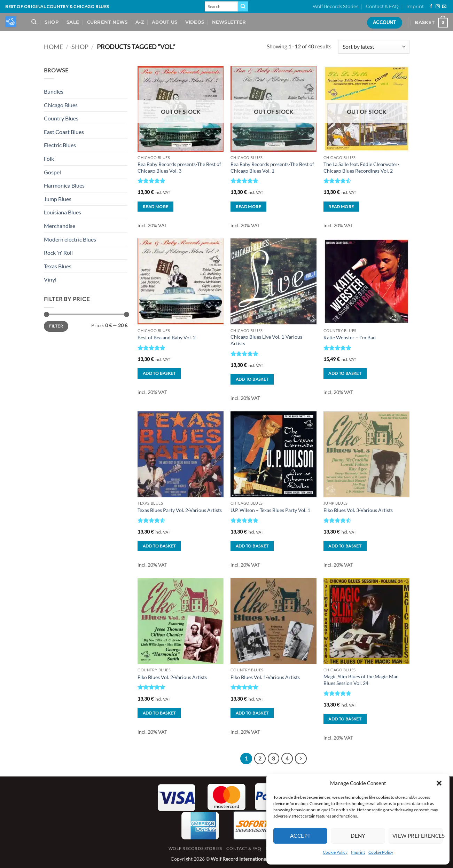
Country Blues (61, 118)
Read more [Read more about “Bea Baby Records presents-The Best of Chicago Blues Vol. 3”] (155, 207)
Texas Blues (58, 266)
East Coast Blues (64, 132)
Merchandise (60, 226)
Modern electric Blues (70, 239)
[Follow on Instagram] (438, 7)
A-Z (140, 22)
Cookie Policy (335, 852)
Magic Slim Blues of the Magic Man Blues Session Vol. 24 (361, 680)
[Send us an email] (444, 7)
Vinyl (50, 279)
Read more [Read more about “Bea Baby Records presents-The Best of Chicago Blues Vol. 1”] (248, 207)
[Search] (34, 22)
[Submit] (243, 7)
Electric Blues (60, 145)
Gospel (52, 172)
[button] (439, 783)
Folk (49, 159)
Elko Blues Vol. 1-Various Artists (265, 677)
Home (53, 47)
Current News (107, 22)
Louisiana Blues (63, 212)
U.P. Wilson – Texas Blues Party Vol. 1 (270, 510)
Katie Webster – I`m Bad (350, 337)
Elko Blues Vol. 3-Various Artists (358, 510)
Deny (358, 836)
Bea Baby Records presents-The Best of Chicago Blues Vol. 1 (272, 167)
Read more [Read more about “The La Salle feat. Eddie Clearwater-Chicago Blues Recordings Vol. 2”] (341, 207)
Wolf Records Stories (335, 6)
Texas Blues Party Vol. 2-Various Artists (180, 510)
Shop (52, 22)
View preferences (417, 836)
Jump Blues (58, 199)
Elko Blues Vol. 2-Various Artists (172, 677)
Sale (73, 22)
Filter (56, 326)
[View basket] (431, 23)
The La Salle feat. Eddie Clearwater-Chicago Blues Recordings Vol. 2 (361, 167)
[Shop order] (374, 47)
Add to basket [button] (159, 373)
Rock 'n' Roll (58, 252)
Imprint (358, 852)
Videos (195, 22)
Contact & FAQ (382, 6)
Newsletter (229, 22)
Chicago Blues (61, 105)
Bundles (54, 91)
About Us (165, 22)
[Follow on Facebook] (431, 7)
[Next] (301, 759)
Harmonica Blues (64, 185)
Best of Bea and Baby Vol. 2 (167, 337)
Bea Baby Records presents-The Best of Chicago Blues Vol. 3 (179, 167)
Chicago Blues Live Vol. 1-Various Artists (266, 340)
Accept (300, 836)
